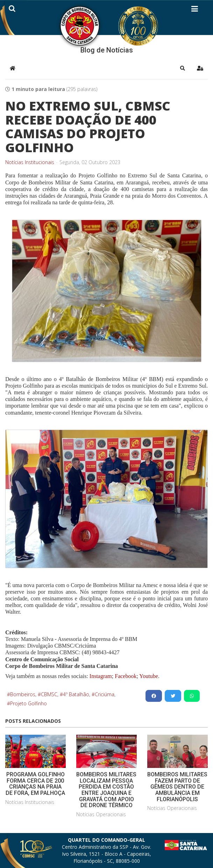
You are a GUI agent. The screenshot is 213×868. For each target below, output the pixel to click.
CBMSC (49, 694)
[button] (183, 68)
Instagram (101, 676)
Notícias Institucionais (30, 162)
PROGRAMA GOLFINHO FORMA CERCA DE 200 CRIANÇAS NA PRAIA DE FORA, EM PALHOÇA (35, 784)
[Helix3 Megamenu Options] (195, 10)
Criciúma (105, 694)
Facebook (126, 676)
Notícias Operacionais (101, 814)
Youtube (148, 676)
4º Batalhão (76, 694)
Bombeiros (23, 694)
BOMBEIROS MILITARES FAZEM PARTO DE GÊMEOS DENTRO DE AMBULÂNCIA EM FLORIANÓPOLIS (177, 787)
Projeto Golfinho (29, 703)
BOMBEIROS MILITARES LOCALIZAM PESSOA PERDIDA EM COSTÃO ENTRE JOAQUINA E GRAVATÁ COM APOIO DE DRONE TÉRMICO (106, 790)
